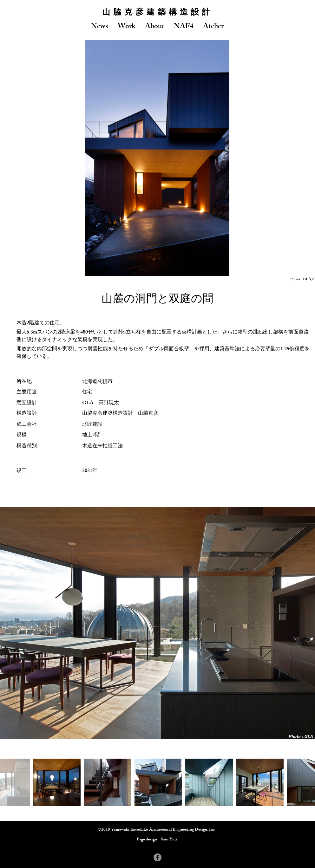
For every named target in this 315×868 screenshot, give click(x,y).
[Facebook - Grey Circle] (157, 857)
